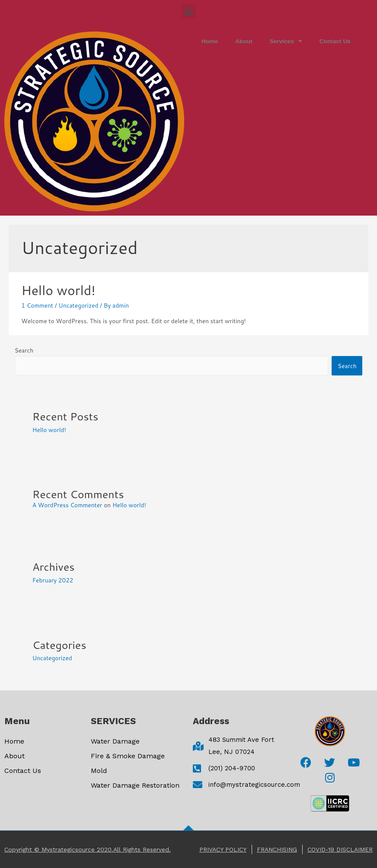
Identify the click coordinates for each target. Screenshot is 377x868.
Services (286, 41)
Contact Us (335, 41)
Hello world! (58, 290)
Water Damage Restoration (135, 785)
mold (99, 771)
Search (24, 350)
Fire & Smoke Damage (128, 756)
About (244, 41)
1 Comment (37, 305)
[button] (189, 11)
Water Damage (115, 741)
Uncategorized (78, 305)
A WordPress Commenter (67, 505)
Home (210, 41)
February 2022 (53, 580)
